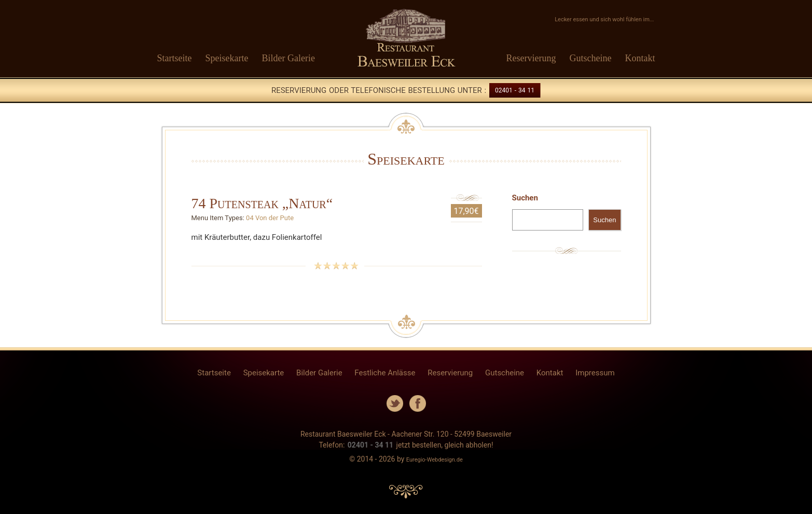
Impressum (595, 373)
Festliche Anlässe (385, 373)
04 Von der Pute (270, 218)
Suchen (525, 198)
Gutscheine (591, 58)
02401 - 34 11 (515, 90)
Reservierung (531, 58)
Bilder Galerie (288, 58)
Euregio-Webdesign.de (435, 460)
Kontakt (640, 58)
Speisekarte (226, 58)
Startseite (175, 58)
